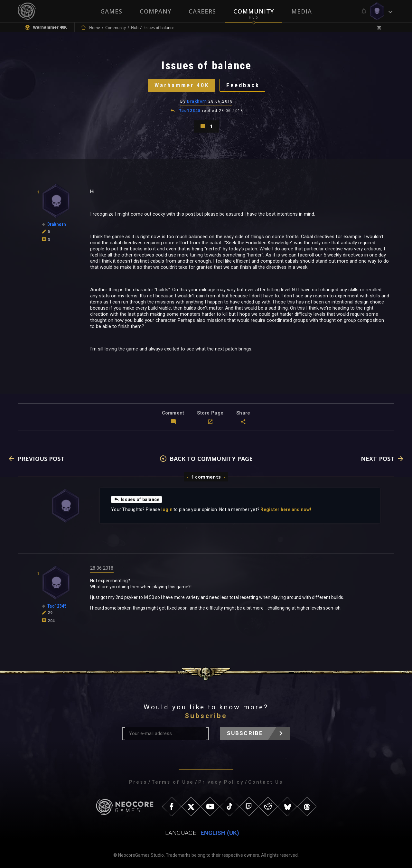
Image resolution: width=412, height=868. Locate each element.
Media (302, 11)
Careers (202, 11)
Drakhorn (197, 101)
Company (155, 11)
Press (138, 782)
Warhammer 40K (182, 85)
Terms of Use (173, 782)
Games (111, 11)
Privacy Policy (221, 782)
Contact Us (266, 782)
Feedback (243, 85)
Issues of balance (136, 499)
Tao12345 (190, 111)
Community (254, 11)
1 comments (206, 477)
